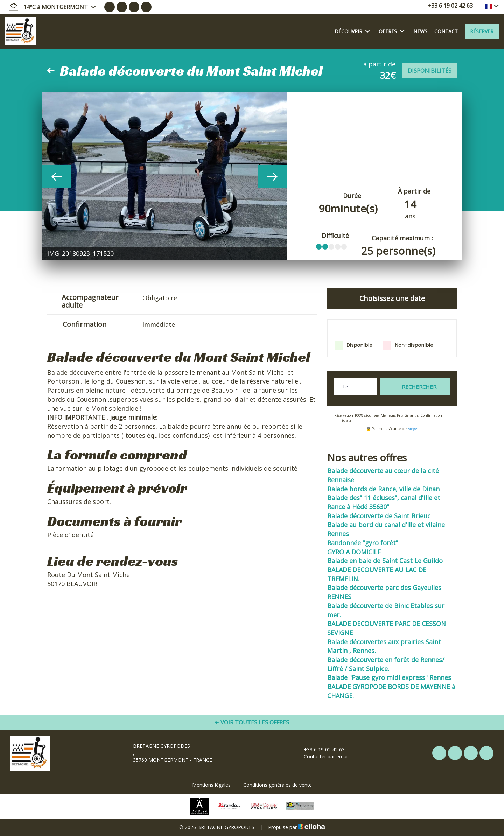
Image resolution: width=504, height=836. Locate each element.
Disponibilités (430, 71)
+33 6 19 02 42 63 (320, 749)
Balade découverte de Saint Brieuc (379, 516)
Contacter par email (322, 756)
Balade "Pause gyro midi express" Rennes (389, 677)
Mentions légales (211, 785)
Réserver (482, 31)
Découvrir (352, 31)
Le (346, 387)
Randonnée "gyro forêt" (363, 543)
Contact (446, 31)
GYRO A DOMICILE (354, 552)
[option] (164, 176)
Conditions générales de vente (278, 785)
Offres (392, 31)
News (420, 31)
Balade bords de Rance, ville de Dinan (383, 489)
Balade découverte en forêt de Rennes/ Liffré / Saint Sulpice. (386, 664)
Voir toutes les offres (252, 722)
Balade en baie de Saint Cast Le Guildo (385, 561)
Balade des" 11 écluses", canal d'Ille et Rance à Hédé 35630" (384, 502)
